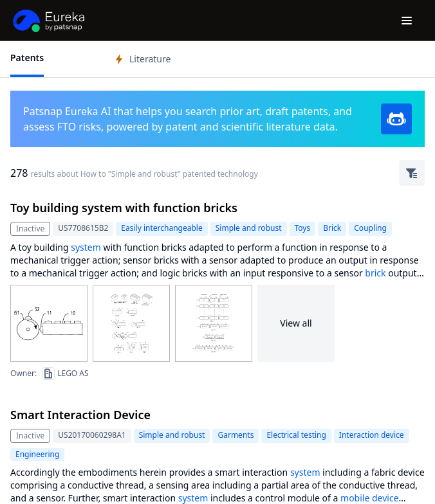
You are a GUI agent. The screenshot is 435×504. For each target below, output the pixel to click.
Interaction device (372, 435)
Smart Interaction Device (80, 415)
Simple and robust (249, 228)
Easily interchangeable (162, 228)
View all (296, 323)
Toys (303, 228)
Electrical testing (296, 435)
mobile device (370, 498)
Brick (332, 228)
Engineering (37, 454)
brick (375, 273)
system (86, 247)
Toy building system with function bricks (124, 208)
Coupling (370, 228)
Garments (236, 435)
